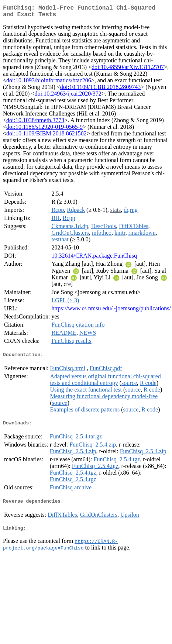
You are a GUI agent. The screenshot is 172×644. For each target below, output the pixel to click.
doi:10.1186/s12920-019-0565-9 (44, 130)
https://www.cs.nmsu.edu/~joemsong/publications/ (111, 311)
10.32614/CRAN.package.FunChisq (94, 259)
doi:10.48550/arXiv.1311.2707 (128, 70)
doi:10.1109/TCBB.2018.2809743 (101, 90)
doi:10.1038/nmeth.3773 (35, 123)
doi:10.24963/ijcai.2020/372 (68, 97)
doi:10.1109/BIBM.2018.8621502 (47, 136)
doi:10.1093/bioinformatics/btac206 (49, 83)
